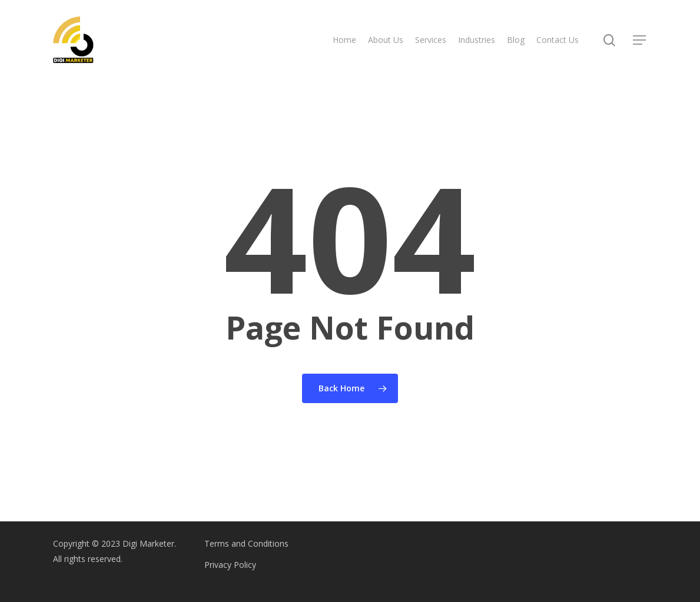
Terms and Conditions (246, 543)
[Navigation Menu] (640, 40)
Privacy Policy (230, 565)
